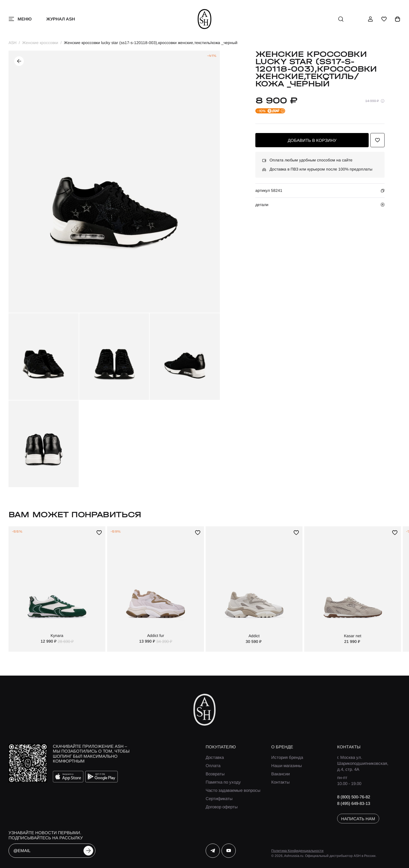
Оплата (213, 766)
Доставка (215, 757)
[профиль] (370, 19)
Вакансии (280, 774)
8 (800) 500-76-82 (354, 797)
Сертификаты (219, 799)
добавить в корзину (312, 140)
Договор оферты (222, 807)
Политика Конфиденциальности (297, 851)
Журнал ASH (61, 19)
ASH (12, 43)
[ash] (205, 19)
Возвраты (215, 774)
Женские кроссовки (40, 43)
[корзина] (398, 19)
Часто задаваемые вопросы (233, 790)
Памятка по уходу (223, 782)
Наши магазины (287, 766)
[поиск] (341, 19)
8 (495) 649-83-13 (354, 803)
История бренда (287, 757)
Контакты (280, 782)
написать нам (358, 819)
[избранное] (384, 19)
